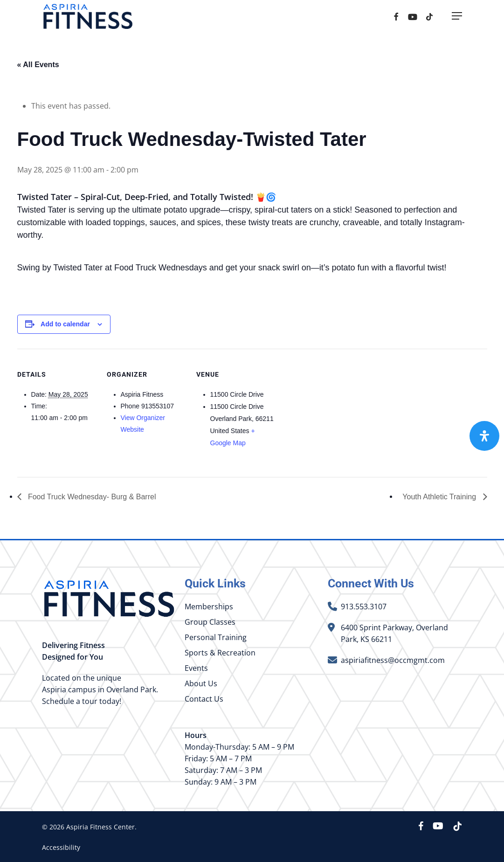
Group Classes (210, 622)
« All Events (38, 65)
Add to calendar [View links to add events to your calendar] (65, 324)
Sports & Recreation (220, 653)
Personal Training (216, 637)
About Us (201, 683)
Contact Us (204, 699)
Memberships (209, 607)
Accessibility (61, 847)
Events (196, 668)
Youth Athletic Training (440, 497)
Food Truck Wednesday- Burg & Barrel (91, 497)
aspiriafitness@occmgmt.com (393, 660)
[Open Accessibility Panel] (484, 436)
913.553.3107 (364, 607)
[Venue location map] (335, 413)
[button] (457, 20)
